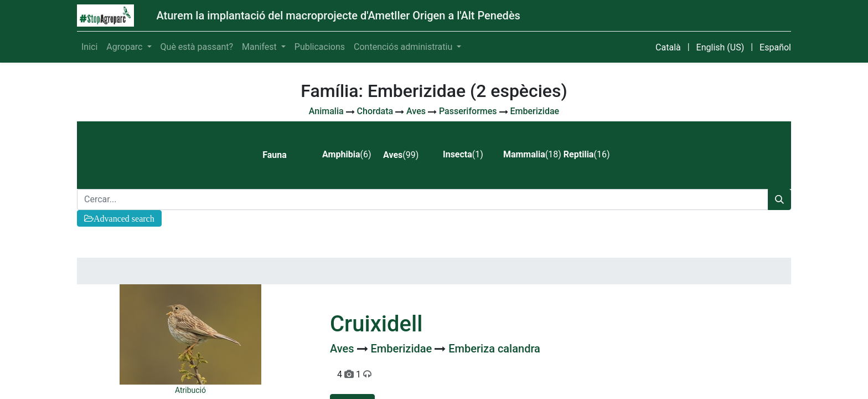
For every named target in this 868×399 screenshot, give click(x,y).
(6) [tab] (347, 154)
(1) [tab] (463, 154)
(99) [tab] (401, 155)
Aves (343, 349)
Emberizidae (403, 349)
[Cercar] (779, 199)
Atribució (190, 390)
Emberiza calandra (494, 349)
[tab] (283, 155)
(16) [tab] (587, 154)
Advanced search (124, 218)
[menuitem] (89, 47)
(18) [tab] (529, 154)
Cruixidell (376, 324)
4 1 (354, 374)
